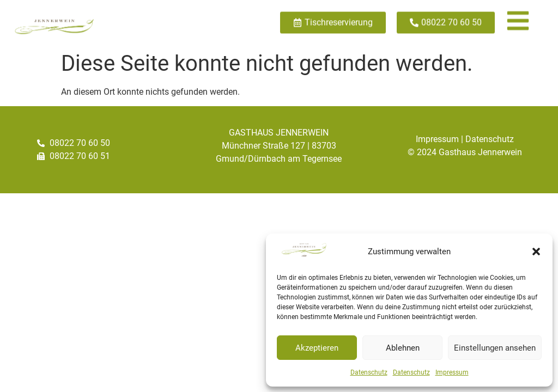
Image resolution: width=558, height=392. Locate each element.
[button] (536, 252)
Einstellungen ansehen (495, 348)
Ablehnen (403, 348)
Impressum (452, 372)
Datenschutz (369, 372)
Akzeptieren (317, 348)
